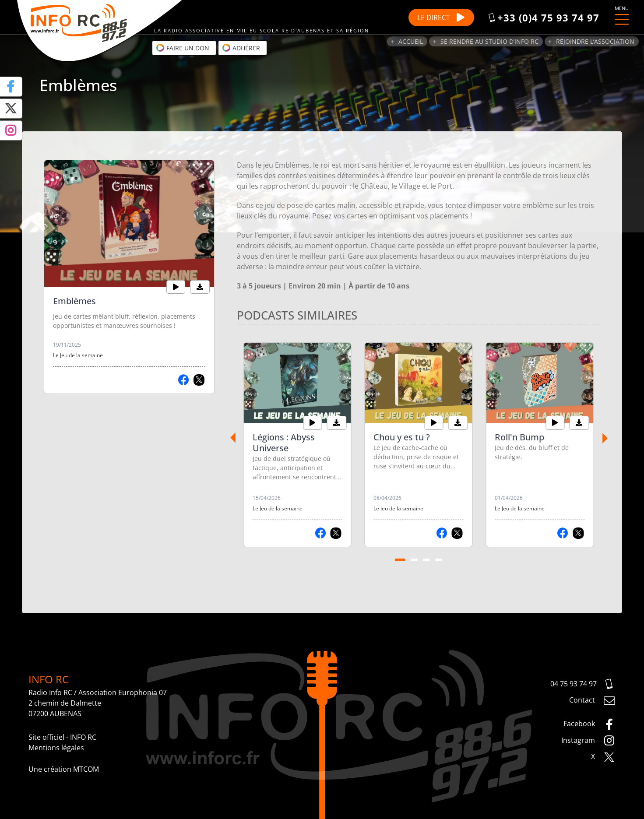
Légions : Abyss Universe (284, 443)
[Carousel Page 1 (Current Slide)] (400, 560)
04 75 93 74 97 (583, 684)
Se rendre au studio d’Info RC (489, 41)
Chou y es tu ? (402, 437)
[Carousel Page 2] (414, 560)
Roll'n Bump (519, 437)
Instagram (588, 741)
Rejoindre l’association (595, 41)
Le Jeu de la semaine (78, 355)
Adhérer (241, 48)
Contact (592, 701)
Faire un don (183, 48)
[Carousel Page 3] (426, 560)
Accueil (411, 41)
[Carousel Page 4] (439, 560)
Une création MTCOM (64, 769)
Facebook (589, 724)
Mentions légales (56, 748)
